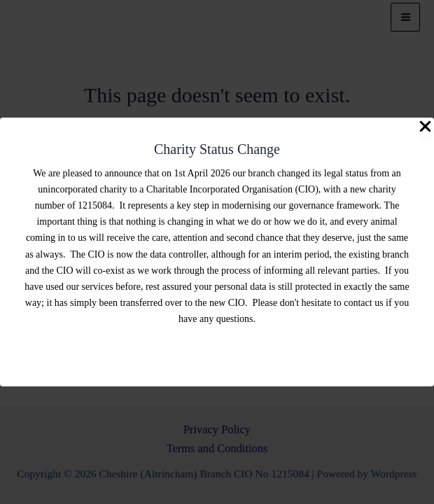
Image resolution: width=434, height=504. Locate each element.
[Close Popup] (425, 127)
